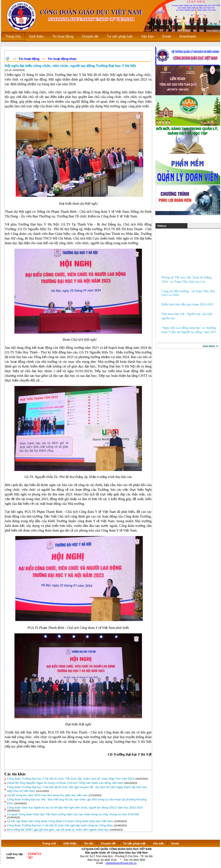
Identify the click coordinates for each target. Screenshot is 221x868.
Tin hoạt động (29, 59)
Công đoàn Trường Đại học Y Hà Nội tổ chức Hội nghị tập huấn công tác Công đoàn (60, 825)
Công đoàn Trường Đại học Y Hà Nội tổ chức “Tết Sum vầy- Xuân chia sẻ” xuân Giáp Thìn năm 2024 (71, 779)
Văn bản (159, 843)
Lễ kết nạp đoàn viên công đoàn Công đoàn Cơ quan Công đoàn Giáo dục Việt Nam (60, 821)
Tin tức (89, 843)
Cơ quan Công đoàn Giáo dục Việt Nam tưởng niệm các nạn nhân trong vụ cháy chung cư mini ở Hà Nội (73, 814)
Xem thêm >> (211, 346)
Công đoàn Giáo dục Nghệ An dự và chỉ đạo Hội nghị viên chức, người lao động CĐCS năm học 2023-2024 (75, 808)
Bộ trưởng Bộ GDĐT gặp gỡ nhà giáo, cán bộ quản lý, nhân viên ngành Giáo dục (58, 830)
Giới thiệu (70, 843)
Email (175, 843)
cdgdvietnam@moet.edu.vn (121, 863)
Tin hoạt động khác (62, 59)
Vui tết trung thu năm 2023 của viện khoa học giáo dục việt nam (47, 795)
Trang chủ (49, 843)
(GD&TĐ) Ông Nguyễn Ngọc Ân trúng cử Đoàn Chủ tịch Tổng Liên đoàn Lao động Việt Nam (66, 783)
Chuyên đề (108, 843)
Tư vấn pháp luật (134, 843)
